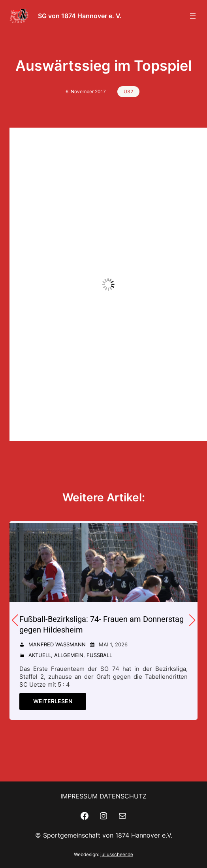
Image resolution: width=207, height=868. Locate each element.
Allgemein (69, 655)
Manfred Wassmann (57, 644)
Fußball (99, 655)
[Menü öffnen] (193, 16)
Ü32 (128, 91)
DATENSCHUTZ (123, 796)
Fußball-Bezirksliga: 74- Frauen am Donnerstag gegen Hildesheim (102, 624)
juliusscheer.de (117, 854)
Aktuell (40, 655)
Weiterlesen (53, 701)
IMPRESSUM (79, 796)
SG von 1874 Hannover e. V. (80, 16)
